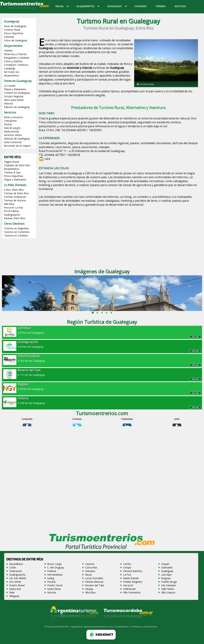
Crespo (127, 567)
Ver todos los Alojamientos (12, 74)
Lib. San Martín (18, 578)
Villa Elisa (9, 204)
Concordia (91, 567)
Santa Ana (15, 589)
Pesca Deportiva (13, 33)
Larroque (166, 575)
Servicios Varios (13, 135)
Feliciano (90, 571)
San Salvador (169, 585)
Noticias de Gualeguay (17, 139)
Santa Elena (54, 589)
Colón (13, 567)
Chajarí (165, 564)
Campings (10, 68)
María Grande (131, 578)
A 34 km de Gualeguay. (102, 330)
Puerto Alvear (17, 585)
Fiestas (8, 124)
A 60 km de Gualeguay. (102, 386)
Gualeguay (167, 571)
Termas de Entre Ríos (16, 193)
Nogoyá (166, 578)
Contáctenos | (123, 627)
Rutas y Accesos (13, 117)
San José (128, 585)
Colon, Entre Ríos (14, 190)
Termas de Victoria (15, 200)
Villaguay (14, 596)
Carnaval (9, 37)
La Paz (127, 575)
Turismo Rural (12, 30)
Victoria (52, 592)
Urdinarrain (129, 589)
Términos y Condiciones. (144, 627)
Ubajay (89, 589)
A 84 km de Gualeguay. (102, 344)
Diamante (167, 567)
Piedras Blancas (94, 582)
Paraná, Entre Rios (15, 218)
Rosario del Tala (94, 585)
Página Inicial (11, 162)
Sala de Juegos (12, 128)
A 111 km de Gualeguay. (102, 372)
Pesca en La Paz (13, 208)
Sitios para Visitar (14, 100)
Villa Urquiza (168, 592)
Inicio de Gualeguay (15, 26)
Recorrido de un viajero (17, 146)
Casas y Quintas (13, 61)
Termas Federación (15, 197)
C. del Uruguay (56, 567)
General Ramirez (133, 571)
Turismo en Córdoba (16, 235)
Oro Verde (15, 582)
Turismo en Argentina (16, 228)
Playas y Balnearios (15, 89)
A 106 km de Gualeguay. (102, 400)
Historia (8, 103)
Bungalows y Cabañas (17, 58)
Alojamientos (12, 169)
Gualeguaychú (12, 215)
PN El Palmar (11, 211)
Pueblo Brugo (169, 582)
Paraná (51, 582)
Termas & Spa (12, 172)
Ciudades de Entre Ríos (17, 165)
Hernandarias (55, 575)
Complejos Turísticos (16, 65)
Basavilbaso (16, 564)
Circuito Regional (14, 96)
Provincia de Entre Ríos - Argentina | (64, 627)
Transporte (10, 121)
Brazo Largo (54, 564)
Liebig (51, 578)
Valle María (167, 589)
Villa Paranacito (132, 592)
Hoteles (8, 51)
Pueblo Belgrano (133, 582)
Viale (12, 592)
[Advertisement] (118, 235)
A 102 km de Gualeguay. (102, 358)
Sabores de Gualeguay (17, 107)
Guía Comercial (13, 142)
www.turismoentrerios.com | (100, 627)
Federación (16, 571)
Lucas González (94, 578)
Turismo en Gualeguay (17, 93)
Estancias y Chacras (15, 54)
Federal (52, 571)
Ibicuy (88, 575)
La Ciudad (10, 86)
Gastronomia (11, 131)
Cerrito (127, 564)
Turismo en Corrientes (17, 232)
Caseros (90, 564)
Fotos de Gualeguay (15, 40)
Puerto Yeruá (55, 585)
